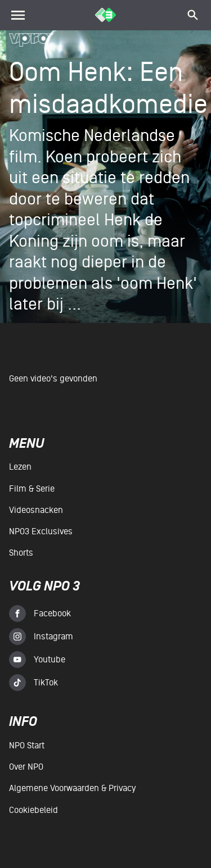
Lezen (20, 467)
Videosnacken (36, 510)
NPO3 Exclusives (41, 531)
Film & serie (32, 489)
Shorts (21, 553)
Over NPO (26, 767)
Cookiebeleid (33, 810)
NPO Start (27, 746)
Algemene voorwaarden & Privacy (72, 788)
